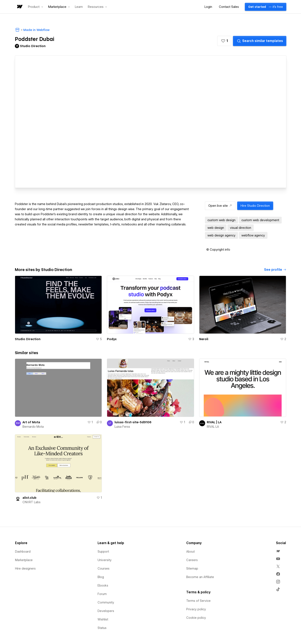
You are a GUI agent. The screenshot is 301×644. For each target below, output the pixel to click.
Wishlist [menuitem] (103, 619)
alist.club (29, 498)
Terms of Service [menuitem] (198, 601)
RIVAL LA (213, 427)
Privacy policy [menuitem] (196, 609)
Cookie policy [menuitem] (196, 618)
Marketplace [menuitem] (24, 560)
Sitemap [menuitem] (192, 569)
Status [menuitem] (102, 628)
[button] (36, 7)
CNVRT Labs (31, 502)
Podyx (112, 339)
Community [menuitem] (106, 602)
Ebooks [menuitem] (103, 585)
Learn (79, 7)
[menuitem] (278, 551)
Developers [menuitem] (106, 611)
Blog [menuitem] (101, 577)
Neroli (204, 339)
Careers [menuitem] (192, 560)
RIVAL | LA (214, 422)
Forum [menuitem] (102, 594)
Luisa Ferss (122, 427)
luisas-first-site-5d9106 (133, 422)
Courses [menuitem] (104, 569)
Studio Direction (28, 339)
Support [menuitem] (103, 552)
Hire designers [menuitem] (25, 569)
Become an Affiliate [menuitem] (200, 577)
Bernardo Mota (33, 427)
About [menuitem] (190, 552)
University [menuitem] (105, 560)
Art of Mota (31, 422)
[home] (20, 7)
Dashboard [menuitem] (23, 552)
